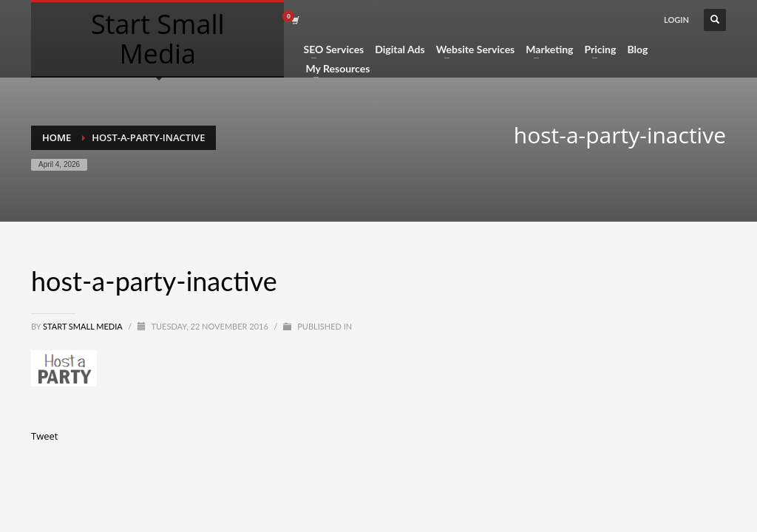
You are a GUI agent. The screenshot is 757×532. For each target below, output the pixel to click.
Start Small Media (84, 326)
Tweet (44, 436)
